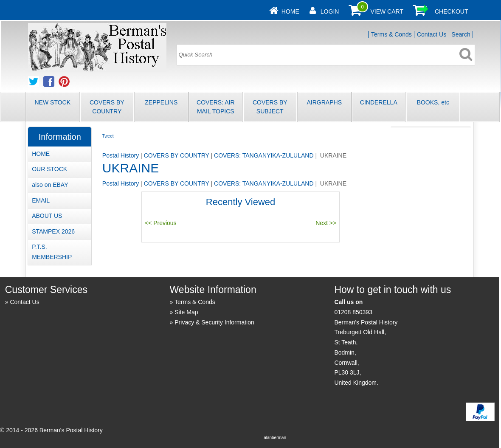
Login (330, 11)
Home (290, 11)
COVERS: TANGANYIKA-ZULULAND (264, 155)
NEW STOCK (53, 102)
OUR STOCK (49, 169)
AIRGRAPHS (324, 102)
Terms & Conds (391, 34)
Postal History (121, 155)
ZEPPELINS (161, 102)
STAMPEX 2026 (53, 231)
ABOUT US (47, 216)
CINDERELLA (379, 102)
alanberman (275, 438)
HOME (41, 154)
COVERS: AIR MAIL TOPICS (215, 107)
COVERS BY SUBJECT (270, 107)
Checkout (452, 11)
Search (461, 34)
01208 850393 (353, 312)
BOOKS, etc (433, 102)
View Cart (387, 11)
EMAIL (41, 200)
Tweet (108, 136)
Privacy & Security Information (214, 322)
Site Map (186, 312)
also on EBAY (50, 185)
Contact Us (432, 34)
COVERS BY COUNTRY (107, 107)
